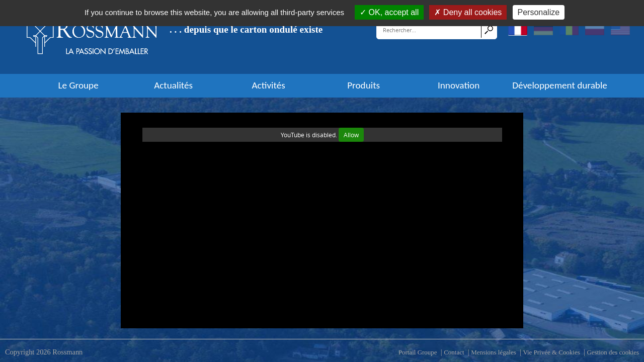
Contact (454, 352)
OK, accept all (389, 12)
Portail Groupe (418, 352)
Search (489, 30)
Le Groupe (78, 85)
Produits (364, 85)
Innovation (459, 85)
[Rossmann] (92, 37)
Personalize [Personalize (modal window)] (539, 12)
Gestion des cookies (613, 352)
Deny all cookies (468, 12)
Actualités (173, 85)
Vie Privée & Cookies (551, 352)
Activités (269, 85)
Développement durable (560, 85)
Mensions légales (494, 352)
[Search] (429, 30)
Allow (351, 135)
